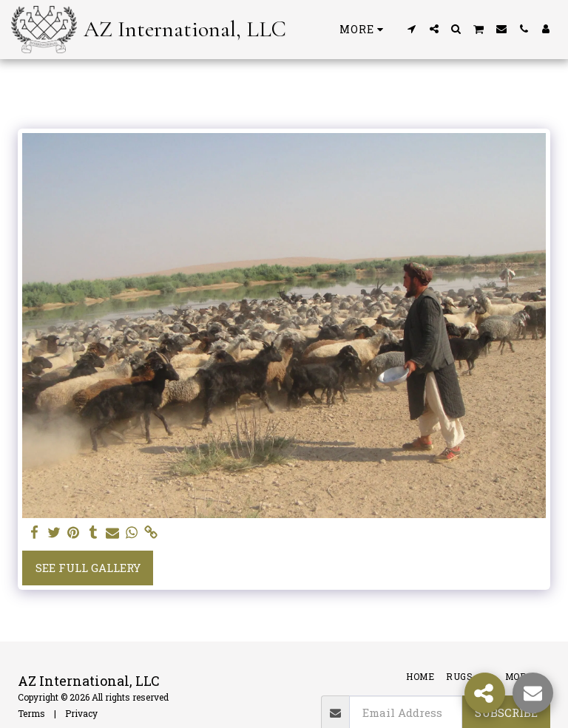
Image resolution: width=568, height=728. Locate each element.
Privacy (81, 713)
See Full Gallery (88, 568)
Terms (31, 713)
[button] (412, 29)
